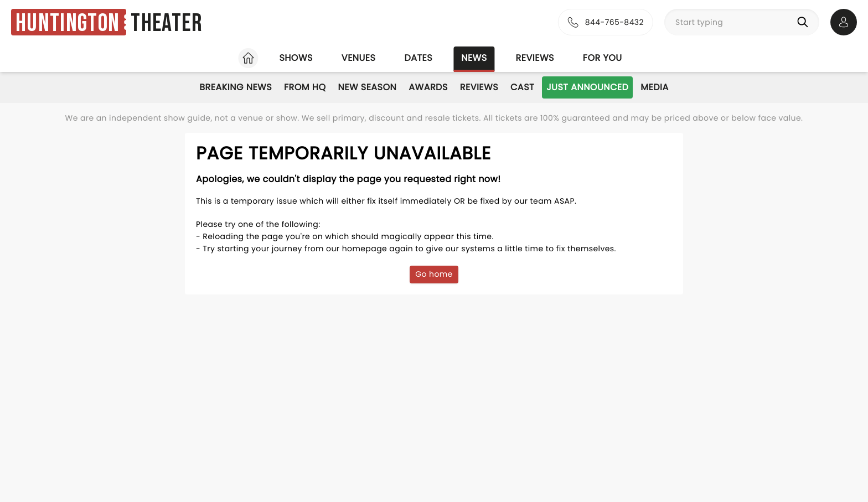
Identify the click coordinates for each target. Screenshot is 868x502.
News (474, 58)
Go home (434, 274)
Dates (418, 58)
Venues (359, 58)
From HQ (305, 87)
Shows (296, 58)
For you (603, 58)
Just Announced (587, 87)
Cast (522, 87)
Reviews (535, 58)
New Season (368, 87)
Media (654, 87)
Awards (428, 87)
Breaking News (236, 87)
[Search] (805, 22)
